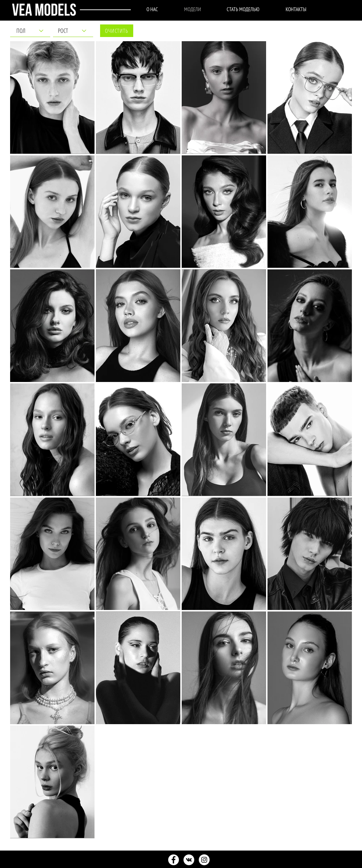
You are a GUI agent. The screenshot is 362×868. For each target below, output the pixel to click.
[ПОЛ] (30, 31)
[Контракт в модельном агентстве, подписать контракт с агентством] (189, 860)
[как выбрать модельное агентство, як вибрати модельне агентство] (204, 860)
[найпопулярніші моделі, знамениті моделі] (174, 860)
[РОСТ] (73, 31)
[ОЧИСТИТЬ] (117, 31)
